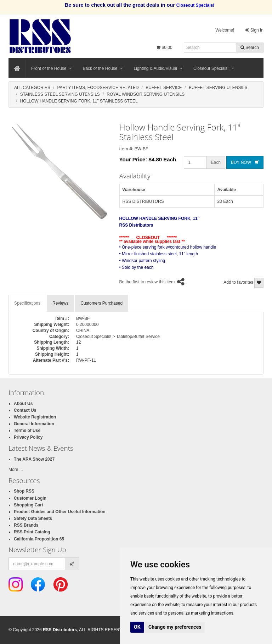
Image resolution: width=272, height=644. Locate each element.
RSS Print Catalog (32, 532)
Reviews (60, 303)
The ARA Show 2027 (34, 459)
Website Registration (35, 417)
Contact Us (25, 410)
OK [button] (137, 627)
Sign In (254, 30)
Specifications (27, 303)
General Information (34, 424)
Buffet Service (164, 88)
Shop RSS (24, 491)
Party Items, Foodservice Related (98, 88)
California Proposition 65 (39, 539)
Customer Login (30, 498)
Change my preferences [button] (175, 627)
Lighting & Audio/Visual (158, 68)
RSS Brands (26, 525)
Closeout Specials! (214, 68)
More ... (16, 470)
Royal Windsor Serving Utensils (146, 94)
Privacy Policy (28, 437)
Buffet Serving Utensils (218, 88)
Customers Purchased (101, 303)
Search (250, 48)
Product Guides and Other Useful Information (60, 512)
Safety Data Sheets (33, 518)
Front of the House (52, 68)
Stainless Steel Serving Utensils (60, 94)
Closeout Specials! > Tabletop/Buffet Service (118, 337)
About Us (23, 404)
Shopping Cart (29, 505)
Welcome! (225, 30)
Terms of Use (27, 431)
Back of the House (103, 68)
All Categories (32, 88)
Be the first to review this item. (148, 282)
